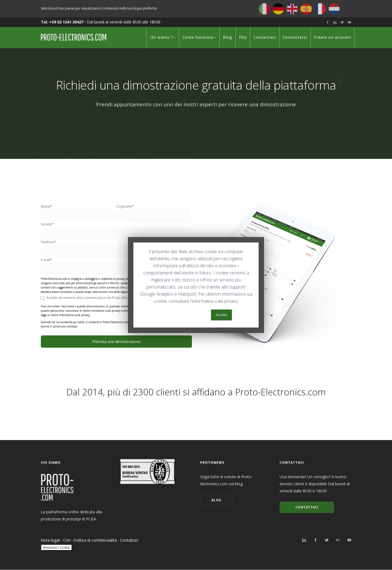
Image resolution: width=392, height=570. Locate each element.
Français (320, 9)
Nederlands (334, 9)
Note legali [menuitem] (50, 540)
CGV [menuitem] (67, 540)
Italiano (264, 9)
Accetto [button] (221, 315)
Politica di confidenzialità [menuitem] (95, 540)
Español (306, 9)
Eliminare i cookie (56, 548)
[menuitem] (162, 38)
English (292, 9)
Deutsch (278, 9)
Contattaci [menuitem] (129, 540)
